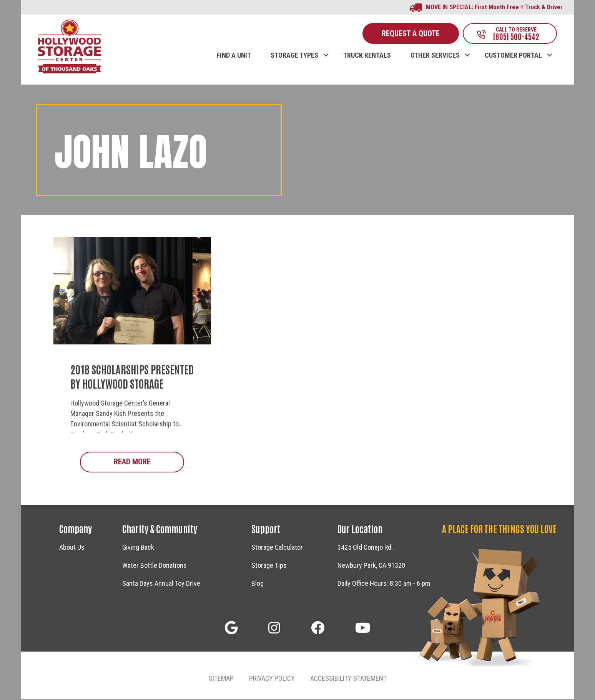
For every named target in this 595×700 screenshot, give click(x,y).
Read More (149, 463)
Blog (258, 584)
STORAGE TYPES (294, 57)
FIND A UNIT (234, 57)
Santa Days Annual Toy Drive (161, 584)
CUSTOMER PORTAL (513, 57)
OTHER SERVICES (435, 57)
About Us (72, 548)
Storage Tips (269, 566)
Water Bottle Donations (155, 566)
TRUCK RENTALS (367, 57)
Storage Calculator (277, 548)
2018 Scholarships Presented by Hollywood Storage (132, 377)
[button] (326, 48)
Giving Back (138, 548)
